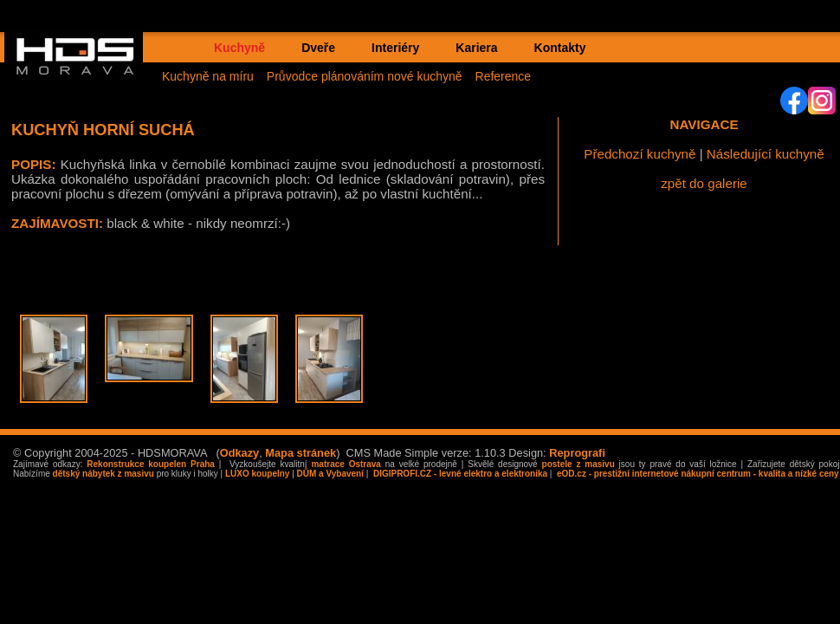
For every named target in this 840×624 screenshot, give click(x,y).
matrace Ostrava (346, 464)
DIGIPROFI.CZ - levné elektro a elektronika (459, 474)
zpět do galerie (704, 183)
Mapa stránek (300, 453)
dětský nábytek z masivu (103, 474)
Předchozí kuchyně (640, 154)
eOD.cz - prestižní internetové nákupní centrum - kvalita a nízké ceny (696, 474)
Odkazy (240, 453)
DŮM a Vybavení (330, 474)
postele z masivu (578, 464)
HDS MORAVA (83, 70)
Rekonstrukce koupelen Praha (151, 464)
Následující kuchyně (766, 154)
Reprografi (577, 453)
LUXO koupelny (257, 474)
